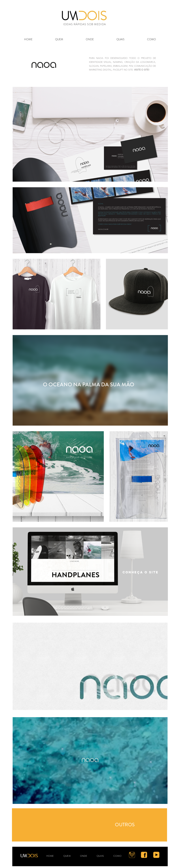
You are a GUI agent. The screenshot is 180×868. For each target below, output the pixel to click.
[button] (120, 39)
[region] (90, 825)
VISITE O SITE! (142, 70)
